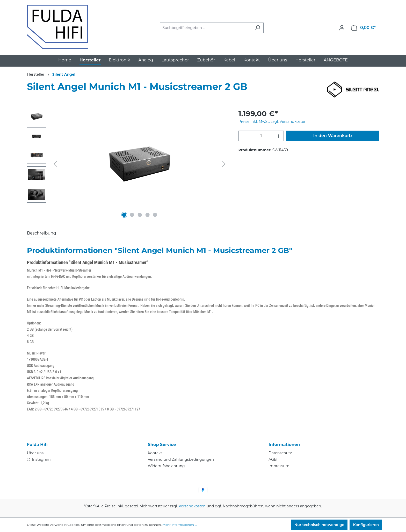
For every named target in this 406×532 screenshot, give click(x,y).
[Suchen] (258, 28)
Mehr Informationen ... (179, 525)
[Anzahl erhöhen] (279, 136)
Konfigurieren (366, 525)
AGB (273, 459)
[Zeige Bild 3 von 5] (140, 215)
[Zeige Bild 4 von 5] (147, 215)
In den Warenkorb (333, 136)
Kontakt (155, 453)
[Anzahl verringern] (244, 136)
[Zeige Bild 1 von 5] (124, 215)
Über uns (35, 453)
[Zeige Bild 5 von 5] (155, 215)
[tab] (42, 233)
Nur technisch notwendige (319, 525)
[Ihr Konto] (342, 28)
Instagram (41, 459)
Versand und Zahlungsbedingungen (181, 459)
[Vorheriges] (55, 164)
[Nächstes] (224, 164)
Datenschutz (280, 453)
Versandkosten (192, 506)
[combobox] (206, 28)
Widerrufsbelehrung (166, 466)
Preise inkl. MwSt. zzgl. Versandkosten (273, 122)
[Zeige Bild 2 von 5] (132, 215)
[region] (128, 164)
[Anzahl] (261, 136)
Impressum (279, 466)
